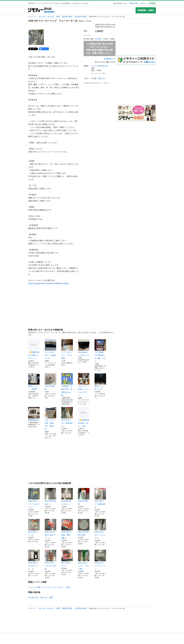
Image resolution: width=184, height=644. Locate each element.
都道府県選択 (49, 12)
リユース (32, 587)
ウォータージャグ (49, 587)
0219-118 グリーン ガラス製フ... (84, 560)
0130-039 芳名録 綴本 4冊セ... (67, 529)
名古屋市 (98, 39)
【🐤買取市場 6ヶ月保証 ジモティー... (34, 349)
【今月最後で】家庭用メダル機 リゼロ (100, 351)
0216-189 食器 (84, 497)
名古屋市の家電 (81, 17)
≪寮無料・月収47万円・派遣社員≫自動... (67, 385)
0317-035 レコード (67, 558)
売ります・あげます (46, 17)
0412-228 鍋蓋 (50, 382)
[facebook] (44, 49)
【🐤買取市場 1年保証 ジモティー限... (84, 417)
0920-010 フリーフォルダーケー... (34, 498)
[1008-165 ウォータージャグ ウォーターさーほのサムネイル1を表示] (36, 37)
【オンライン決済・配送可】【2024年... (50, 419)
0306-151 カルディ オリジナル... (100, 529)
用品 (68, 587)
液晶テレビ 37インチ (100, 382)
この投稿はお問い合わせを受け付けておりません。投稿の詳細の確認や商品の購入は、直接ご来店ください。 (100, 48)
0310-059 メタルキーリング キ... (34, 560)
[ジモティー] (36, 10)
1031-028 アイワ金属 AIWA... (100, 498)
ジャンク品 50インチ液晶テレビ (50, 349)
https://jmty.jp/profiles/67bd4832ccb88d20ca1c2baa (48, 283)
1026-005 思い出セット (67, 497)
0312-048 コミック (34, 527)
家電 (58, 17)
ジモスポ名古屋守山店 (100, 66)
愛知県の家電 (67, 17)
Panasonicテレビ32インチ (84, 348)
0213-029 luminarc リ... (50, 497)
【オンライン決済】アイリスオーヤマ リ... (84, 385)
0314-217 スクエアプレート (100, 560)
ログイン (143, 3)
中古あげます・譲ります (38, 597)
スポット (61, 587)
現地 (39, 587)
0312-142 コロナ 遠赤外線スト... (67, 417)
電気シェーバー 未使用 (34, 382)
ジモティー (32, 17)
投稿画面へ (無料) (146, 10)
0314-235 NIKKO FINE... (84, 527)
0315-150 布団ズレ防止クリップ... (50, 529)
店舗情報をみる (110, 59)
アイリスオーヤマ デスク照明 (67, 349)
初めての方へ (134, 3)
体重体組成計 (34, 414)
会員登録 (152, 3)
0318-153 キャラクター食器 (50, 560)
